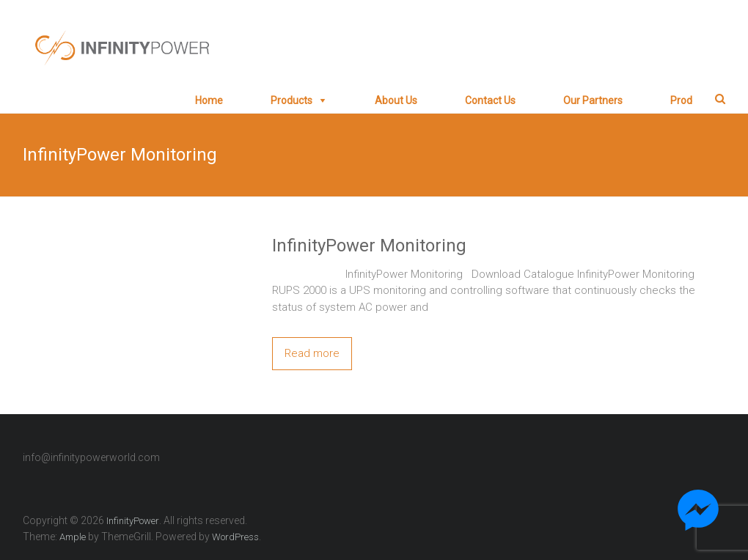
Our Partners (593, 100)
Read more (312, 353)
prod (681, 100)
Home (209, 100)
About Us (396, 100)
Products (291, 100)
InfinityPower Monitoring (369, 246)
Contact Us (490, 100)
